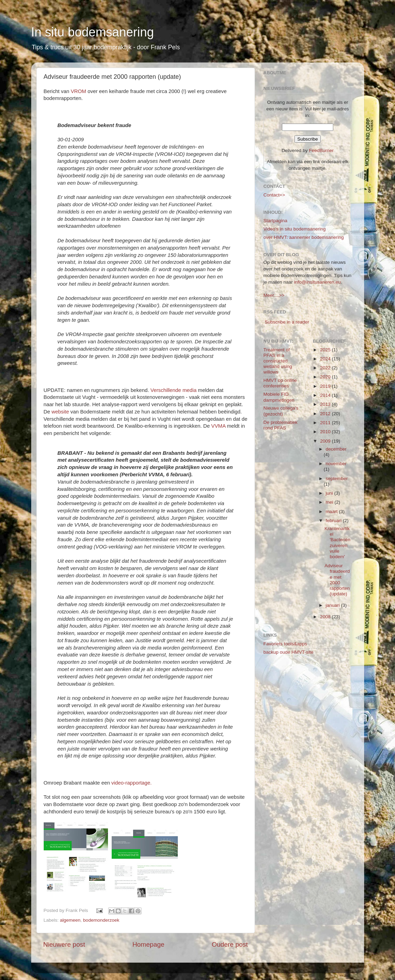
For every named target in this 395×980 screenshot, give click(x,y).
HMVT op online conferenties (280, 383)
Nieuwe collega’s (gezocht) (281, 411)
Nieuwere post (64, 944)
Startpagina (276, 221)
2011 (326, 423)
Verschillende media (174, 390)
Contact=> (274, 195)
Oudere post (230, 944)
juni (330, 493)
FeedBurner (321, 150)
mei (330, 502)
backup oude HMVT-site (289, 652)
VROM (79, 91)
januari (333, 605)
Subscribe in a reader (287, 322)
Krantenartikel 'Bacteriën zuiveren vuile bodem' (338, 543)
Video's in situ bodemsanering (295, 229)
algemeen (70, 920)
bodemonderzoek (101, 920)
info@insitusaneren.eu (317, 282)
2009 (326, 441)
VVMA (218, 426)
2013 (326, 404)
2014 (326, 395)
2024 (326, 359)
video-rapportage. (131, 783)
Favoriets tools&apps (285, 644)
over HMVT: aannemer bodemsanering (304, 237)
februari (334, 521)
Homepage (148, 944)
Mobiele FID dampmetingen (279, 397)
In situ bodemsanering (93, 32)
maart (332, 512)
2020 (326, 377)
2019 (326, 386)
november (336, 464)
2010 (326, 432)
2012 (326, 414)
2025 (326, 350)
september (337, 479)
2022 (326, 368)
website (60, 412)
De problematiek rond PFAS (281, 425)
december (336, 449)
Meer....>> (274, 295)
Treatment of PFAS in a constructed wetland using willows (278, 361)
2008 (326, 617)
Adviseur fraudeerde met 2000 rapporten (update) (337, 580)
